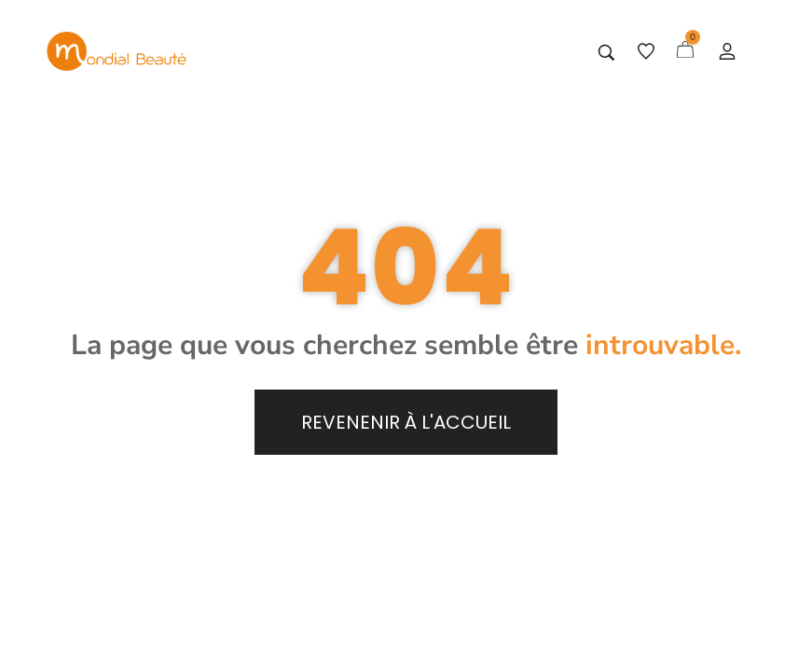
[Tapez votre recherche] (606, 53)
